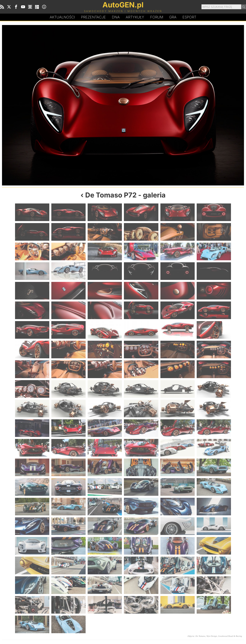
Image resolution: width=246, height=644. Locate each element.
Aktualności (62, 17)
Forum (157, 17)
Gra (173, 17)
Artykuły (135, 17)
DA (116, 17)
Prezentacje (93, 17)
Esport (189, 17)
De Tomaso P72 (111, 195)
